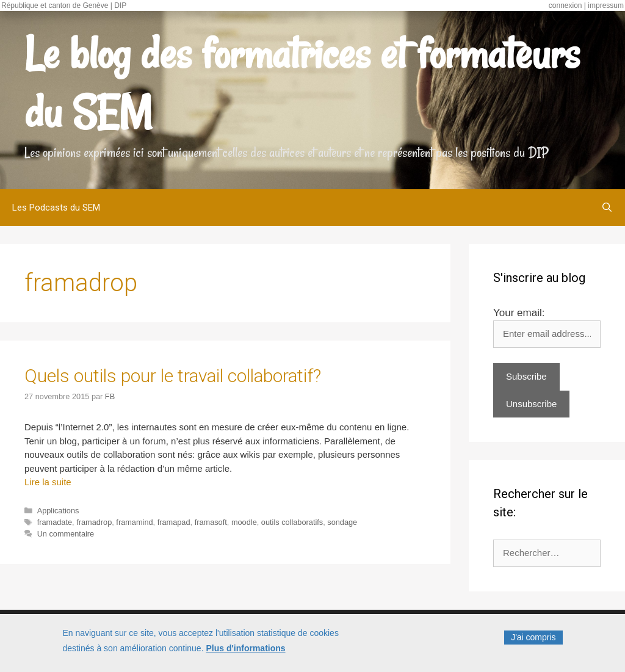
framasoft (211, 522)
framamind (134, 522)
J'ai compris (533, 640)
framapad (174, 522)
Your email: (519, 313)
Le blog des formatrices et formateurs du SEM (302, 83)
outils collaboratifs (292, 522)
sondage (342, 522)
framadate (55, 522)
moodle (244, 522)
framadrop (94, 522)
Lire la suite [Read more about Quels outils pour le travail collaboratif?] (48, 482)
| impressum (604, 5)
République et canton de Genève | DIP (64, 5)
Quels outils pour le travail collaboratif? (173, 376)
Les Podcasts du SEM (56, 208)
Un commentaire (66, 534)
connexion (565, 5)
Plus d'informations (245, 651)
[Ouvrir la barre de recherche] (607, 208)
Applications (58, 511)
